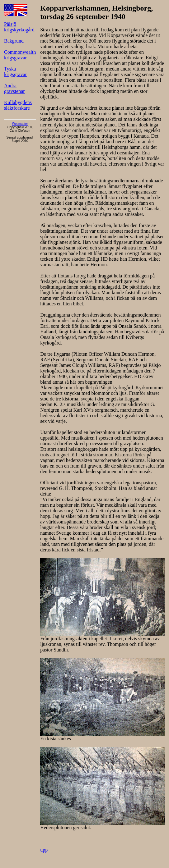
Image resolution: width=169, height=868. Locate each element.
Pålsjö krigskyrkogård (19, 27)
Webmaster (20, 124)
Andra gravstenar (14, 88)
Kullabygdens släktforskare (18, 105)
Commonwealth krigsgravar (20, 55)
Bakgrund (14, 41)
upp (44, 850)
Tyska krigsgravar (15, 72)
